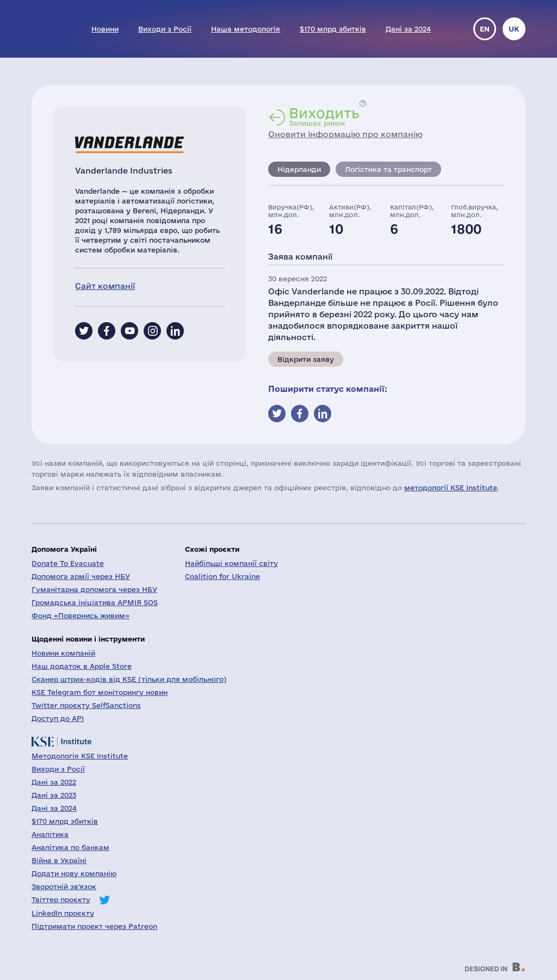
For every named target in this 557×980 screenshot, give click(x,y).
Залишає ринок (324, 116)
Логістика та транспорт (388, 169)
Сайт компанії (105, 286)
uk (514, 29)
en (485, 29)
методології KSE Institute (451, 488)
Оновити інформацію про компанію (345, 134)
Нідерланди (299, 169)
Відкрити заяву (306, 359)
